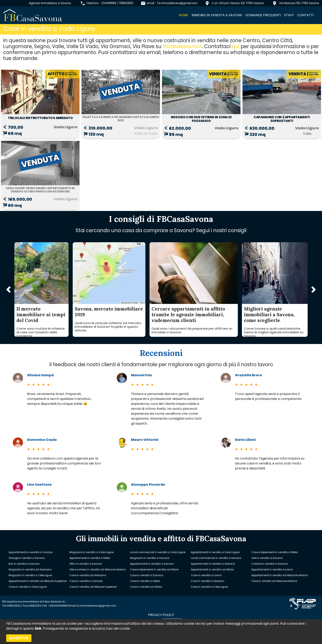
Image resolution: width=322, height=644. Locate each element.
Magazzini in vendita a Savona (150, 558)
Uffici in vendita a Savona (86, 564)
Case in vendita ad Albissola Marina (274, 581)
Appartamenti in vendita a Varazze (30, 552)
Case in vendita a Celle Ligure (209, 587)
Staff (289, 15)
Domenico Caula (42, 440)
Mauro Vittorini (145, 440)
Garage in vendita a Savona (27, 558)
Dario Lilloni (245, 440)
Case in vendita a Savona (147, 575)
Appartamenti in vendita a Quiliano (213, 564)
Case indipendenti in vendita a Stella (275, 552)
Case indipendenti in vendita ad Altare (154, 569)
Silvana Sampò (40, 375)
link (38, 628)
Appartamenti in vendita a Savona (152, 564)
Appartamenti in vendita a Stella (90, 558)
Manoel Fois (141, 375)
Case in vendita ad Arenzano (88, 575)
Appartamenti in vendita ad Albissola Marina (280, 575)
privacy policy (161, 615)
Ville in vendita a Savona (267, 558)
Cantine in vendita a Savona (270, 564)
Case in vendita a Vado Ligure (28, 587)
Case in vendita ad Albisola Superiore (93, 587)
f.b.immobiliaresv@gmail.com (177, 3)
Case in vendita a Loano (206, 575)
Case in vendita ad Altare (146, 587)
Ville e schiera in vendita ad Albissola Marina (97, 569)
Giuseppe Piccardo (148, 485)
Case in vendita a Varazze (86, 581)
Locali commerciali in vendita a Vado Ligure (158, 552)
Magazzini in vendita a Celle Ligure (30, 575)
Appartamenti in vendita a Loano (272, 569)
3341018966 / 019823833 (117, 3)
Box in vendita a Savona (24, 564)
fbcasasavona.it (182, 46)
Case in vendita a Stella (145, 581)
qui (236, 46)
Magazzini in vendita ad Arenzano (30, 569)
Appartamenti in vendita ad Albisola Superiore (38, 581)
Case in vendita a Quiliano (208, 581)
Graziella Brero (248, 375)
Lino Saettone (39, 485)
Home (183, 15)
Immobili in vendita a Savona (217, 15)
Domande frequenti (263, 15)
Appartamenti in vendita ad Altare (212, 569)
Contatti (305, 15)
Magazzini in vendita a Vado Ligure (91, 552)
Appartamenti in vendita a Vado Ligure (215, 552)
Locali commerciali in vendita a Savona (216, 558)
